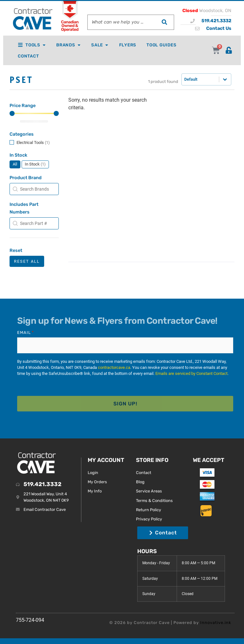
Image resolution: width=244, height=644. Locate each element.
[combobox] (121, 22)
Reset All (27, 262)
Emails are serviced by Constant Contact (191, 374)
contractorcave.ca (114, 368)
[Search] (164, 22)
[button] (34, 144)
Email (26, 334)
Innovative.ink (216, 622)
